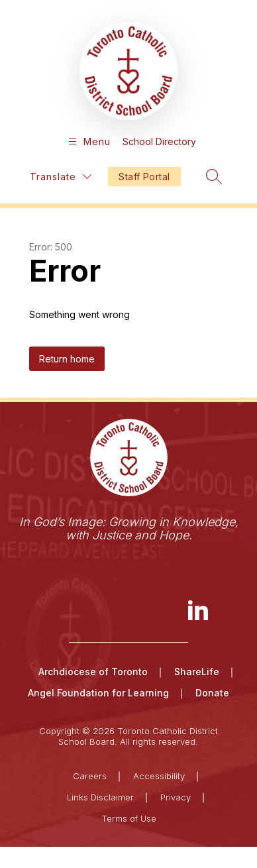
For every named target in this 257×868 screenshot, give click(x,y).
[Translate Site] (61, 177)
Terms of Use (129, 818)
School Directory (159, 141)
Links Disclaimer (100, 797)
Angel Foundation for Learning (98, 693)
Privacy (176, 797)
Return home (67, 359)
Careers (90, 776)
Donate (212, 693)
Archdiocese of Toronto (93, 672)
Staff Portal (144, 177)
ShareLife (197, 672)
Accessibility (159, 776)
